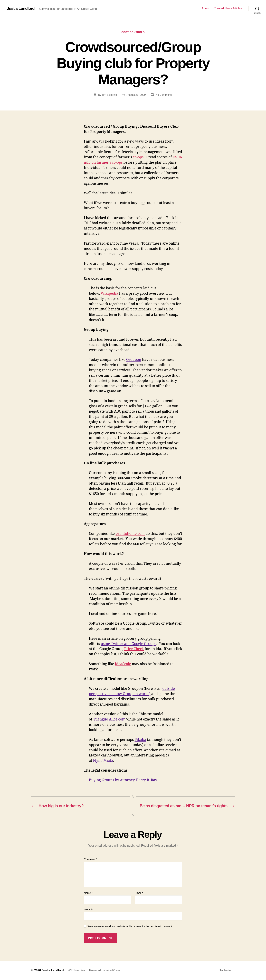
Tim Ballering (109, 95)
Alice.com (117, 719)
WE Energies (76, 970)
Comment (90, 859)
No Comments (164, 95)
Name (88, 893)
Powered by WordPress (105, 970)
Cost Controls (133, 32)
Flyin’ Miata (103, 761)
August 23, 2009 (136, 95)
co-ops (138, 157)
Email (139, 893)
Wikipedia (110, 294)
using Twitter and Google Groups (129, 644)
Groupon (134, 360)
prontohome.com (130, 534)
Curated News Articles (228, 8)
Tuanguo (101, 719)
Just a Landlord (21, 8)
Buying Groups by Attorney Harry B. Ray (123, 780)
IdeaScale (123, 664)
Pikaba (140, 740)
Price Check (134, 649)
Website (89, 909)
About (206, 8)
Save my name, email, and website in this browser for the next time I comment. (130, 926)
